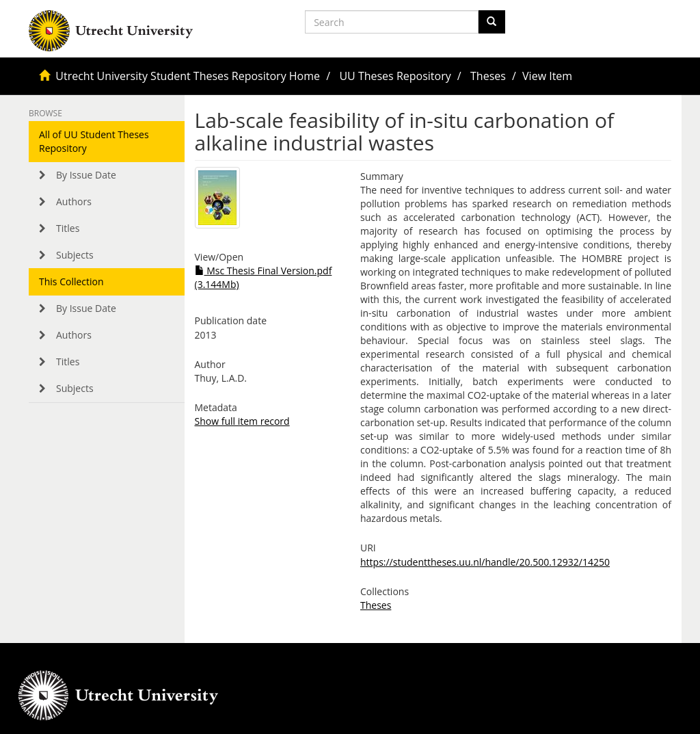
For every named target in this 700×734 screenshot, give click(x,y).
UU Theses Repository (395, 76)
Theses (488, 76)
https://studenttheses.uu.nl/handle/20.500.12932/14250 (485, 562)
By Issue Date (86, 175)
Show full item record (242, 421)
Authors (74, 201)
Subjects (75, 255)
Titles (68, 228)
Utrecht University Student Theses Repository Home (188, 76)
